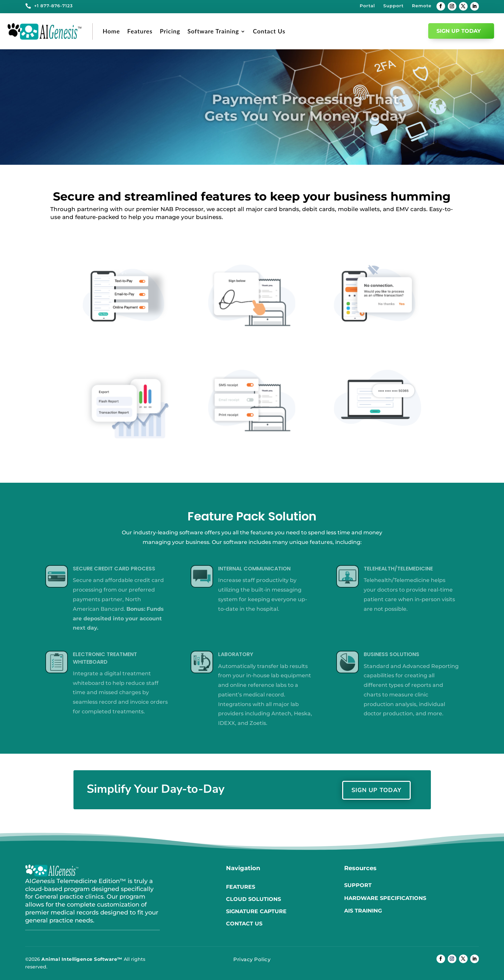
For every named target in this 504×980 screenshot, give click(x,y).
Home (111, 31)
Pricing (170, 31)
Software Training (213, 31)
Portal (367, 6)
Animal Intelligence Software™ (82, 959)
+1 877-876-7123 (53, 6)
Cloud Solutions (253, 899)
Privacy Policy (252, 959)
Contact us (244, 924)
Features (140, 31)
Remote (422, 6)
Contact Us (269, 31)
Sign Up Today (459, 31)
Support (393, 6)
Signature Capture (256, 911)
